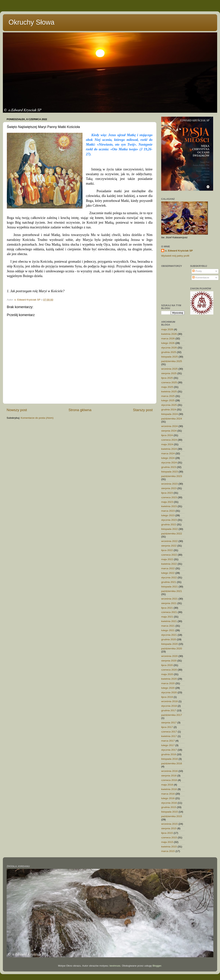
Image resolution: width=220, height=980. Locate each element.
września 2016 (169, 771)
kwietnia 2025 (169, 392)
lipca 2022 (167, 550)
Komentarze (201, 278)
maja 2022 (167, 559)
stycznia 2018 (169, 706)
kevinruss (115, 966)
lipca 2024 (167, 435)
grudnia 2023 (169, 467)
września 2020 (169, 656)
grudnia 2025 (169, 352)
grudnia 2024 (169, 410)
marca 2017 (168, 741)
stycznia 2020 (169, 692)
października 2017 (172, 715)
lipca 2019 (167, 697)
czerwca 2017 (169, 732)
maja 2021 (167, 617)
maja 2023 (167, 502)
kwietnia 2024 (169, 449)
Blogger (157, 966)
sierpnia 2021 (169, 603)
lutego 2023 (168, 515)
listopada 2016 (170, 759)
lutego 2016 (168, 798)
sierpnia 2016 (169, 776)
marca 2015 (168, 851)
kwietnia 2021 (169, 621)
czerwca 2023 (169, 497)
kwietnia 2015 (169, 847)
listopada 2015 (170, 812)
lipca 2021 (167, 608)
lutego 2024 (168, 458)
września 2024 (169, 426)
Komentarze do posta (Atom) (37, 418)
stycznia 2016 (169, 803)
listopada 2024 (170, 414)
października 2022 (172, 534)
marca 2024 (168, 453)
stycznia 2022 (169, 577)
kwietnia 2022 (169, 564)
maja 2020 (167, 674)
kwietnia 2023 (169, 506)
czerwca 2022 (169, 555)
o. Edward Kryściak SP (179, 251)
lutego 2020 (168, 688)
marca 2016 (168, 794)
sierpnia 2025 (169, 373)
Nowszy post (17, 410)
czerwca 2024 (169, 440)
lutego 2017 (168, 745)
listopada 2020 (170, 644)
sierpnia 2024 (169, 431)
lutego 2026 (168, 343)
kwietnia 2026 (169, 334)
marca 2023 (168, 511)
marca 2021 (168, 626)
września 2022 (169, 541)
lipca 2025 (167, 378)
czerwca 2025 (169, 382)
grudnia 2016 (169, 754)
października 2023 (172, 476)
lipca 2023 (167, 493)
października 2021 (172, 591)
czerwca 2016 (169, 780)
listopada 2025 (170, 357)
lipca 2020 (167, 665)
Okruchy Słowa (31, 22)
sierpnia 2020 (169, 661)
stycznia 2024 (169, 463)
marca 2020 (168, 683)
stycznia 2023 (169, 520)
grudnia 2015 (169, 807)
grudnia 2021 (169, 582)
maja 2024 (167, 444)
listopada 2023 (170, 472)
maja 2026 (167, 329)
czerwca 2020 (169, 670)
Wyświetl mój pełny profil (175, 256)
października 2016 (172, 763)
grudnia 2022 (169, 524)
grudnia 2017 (169, 710)
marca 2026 (168, 339)
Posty (197, 271)
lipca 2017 (167, 727)
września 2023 (169, 484)
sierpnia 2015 (169, 828)
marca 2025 (168, 396)
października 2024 (172, 419)
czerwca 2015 (169, 837)
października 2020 (172, 649)
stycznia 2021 (169, 635)
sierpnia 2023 (169, 488)
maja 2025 (167, 387)
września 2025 (169, 369)
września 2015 (169, 824)
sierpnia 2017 (169, 723)
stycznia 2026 (169, 348)
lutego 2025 (168, 400)
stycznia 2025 (169, 405)
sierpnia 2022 (169, 546)
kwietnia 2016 (169, 789)
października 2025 (172, 361)
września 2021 (169, 599)
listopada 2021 (170, 587)
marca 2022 (168, 568)
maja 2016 (167, 785)
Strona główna (80, 410)
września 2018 (169, 701)
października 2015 (172, 816)
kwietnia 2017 (169, 736)
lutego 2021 (168, 630)
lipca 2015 (167, 833)
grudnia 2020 (169, 639)
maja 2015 (167, 842)
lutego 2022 (168, 573)
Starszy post (143, 410)
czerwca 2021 (169, 612)
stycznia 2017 (169, 750)
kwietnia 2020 (169, 679)
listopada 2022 (170, 529)
